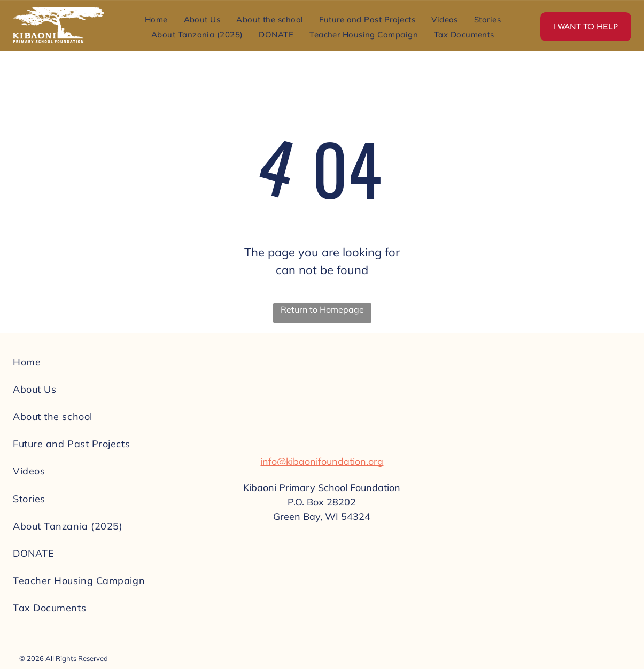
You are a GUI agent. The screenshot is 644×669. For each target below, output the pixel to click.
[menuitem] (156, 19)
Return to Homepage (322, 309)
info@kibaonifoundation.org (322, 461)
